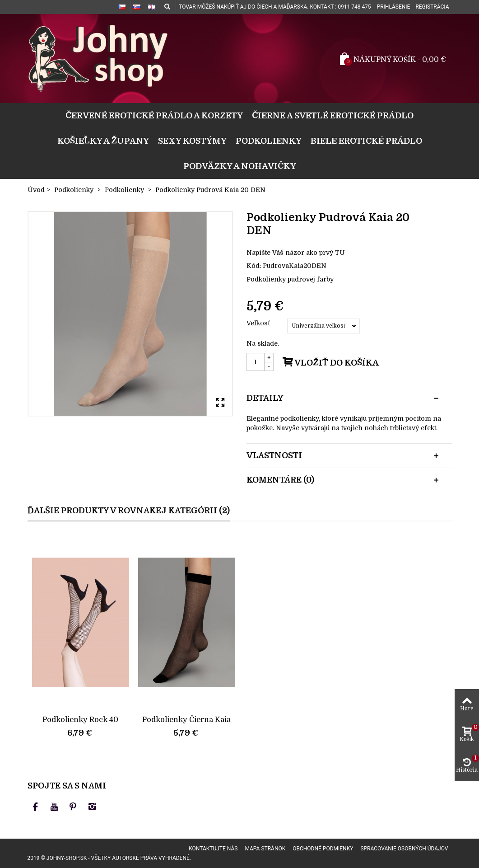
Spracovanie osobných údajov (404, 849)
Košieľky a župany (103, 141)
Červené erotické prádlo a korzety (154, 115)
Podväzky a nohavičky (240, 166)
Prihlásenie (394, 7)
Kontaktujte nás (213, 849)
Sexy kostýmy (192, 141)
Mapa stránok (265, 849)
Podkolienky (269, 141)
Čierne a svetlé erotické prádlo (333, 115)
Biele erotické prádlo (366, 141)
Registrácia (432, 7)
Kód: (254, 266)
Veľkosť (259, 323)
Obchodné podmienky (323, 849)
